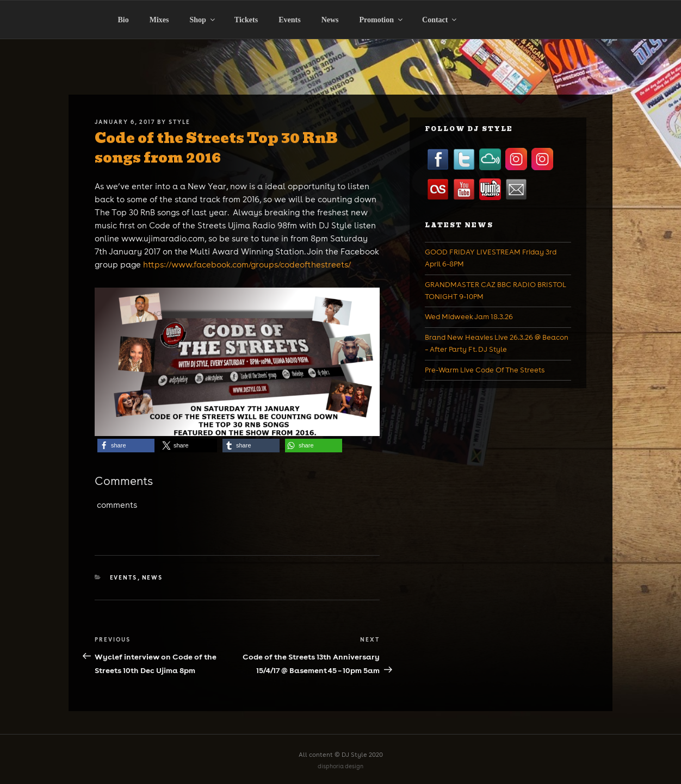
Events (289, 20)
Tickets (246, 20)
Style (179, 122)
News (330, 20)
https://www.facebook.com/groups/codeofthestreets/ (247, 265)
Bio (123, 20)
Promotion (382, 20)
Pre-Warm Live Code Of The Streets (485, 370)
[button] (126, 446)
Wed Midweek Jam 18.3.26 (469, 317)
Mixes (159, 20)
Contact (440, 20)
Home (71, 42)
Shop (203, 20)
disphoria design (340, 766)
